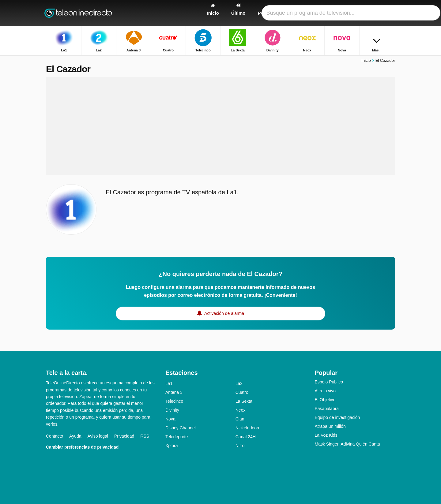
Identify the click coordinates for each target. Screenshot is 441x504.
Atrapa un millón (330, 426)
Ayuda (75, 436)
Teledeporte (177, 437)
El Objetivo (325, 400)
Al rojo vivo (325, 391)
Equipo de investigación (337, 417)
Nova (170, 419)
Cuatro (242, 392)
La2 (239, 383)
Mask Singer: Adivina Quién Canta (347, 444)
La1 (169, 383)
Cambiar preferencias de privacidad (82, 447)
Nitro (240, 446)
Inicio (366, 60)
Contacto (55, 436)
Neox (241, 410)
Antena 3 (174, 392)
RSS (145, 436)
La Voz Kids (326, 435)
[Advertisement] (221, 126)
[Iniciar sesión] (368, 13)
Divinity (172, 410)
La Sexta (244, 401)
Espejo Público (329, 382)
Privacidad (124, 436)
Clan (240, 419)
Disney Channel (181, 428)
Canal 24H (246, 437)
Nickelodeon (247, 428)
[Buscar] (388, 13)
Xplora (171, 446)
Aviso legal (98, 436)
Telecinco (174, 401)
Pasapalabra (327, 409)
